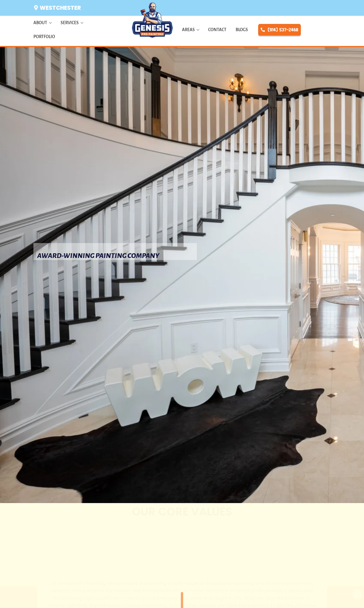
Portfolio (44, 37)
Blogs (242, 30)
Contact (217, 30)
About (42, 23)
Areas (190, 30)
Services (72, 23)
